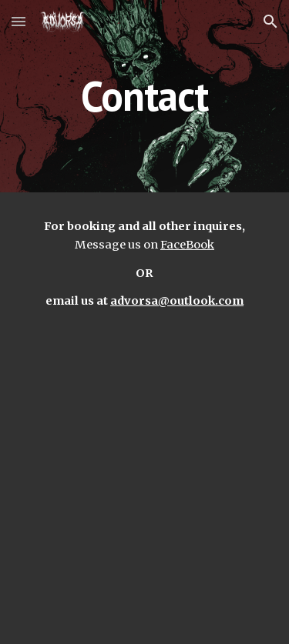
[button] (18, 21)
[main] (145, 96)
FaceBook (187, 245)
